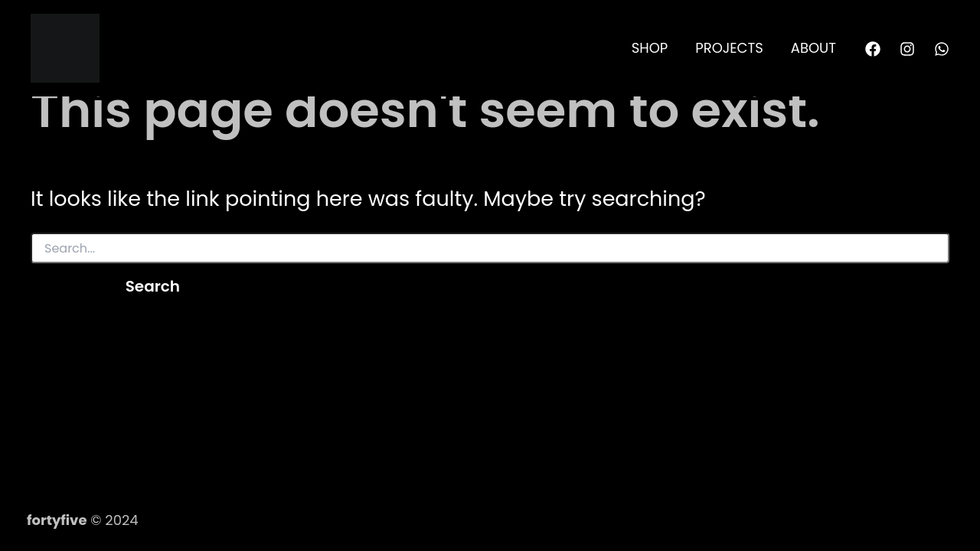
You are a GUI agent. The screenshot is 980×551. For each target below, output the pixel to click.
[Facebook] (873, 49)
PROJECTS (729, 48)
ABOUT (813, 48)
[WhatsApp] (942, 49)
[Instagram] (907, 49)
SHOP (650, 48)
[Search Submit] (61, 286)
